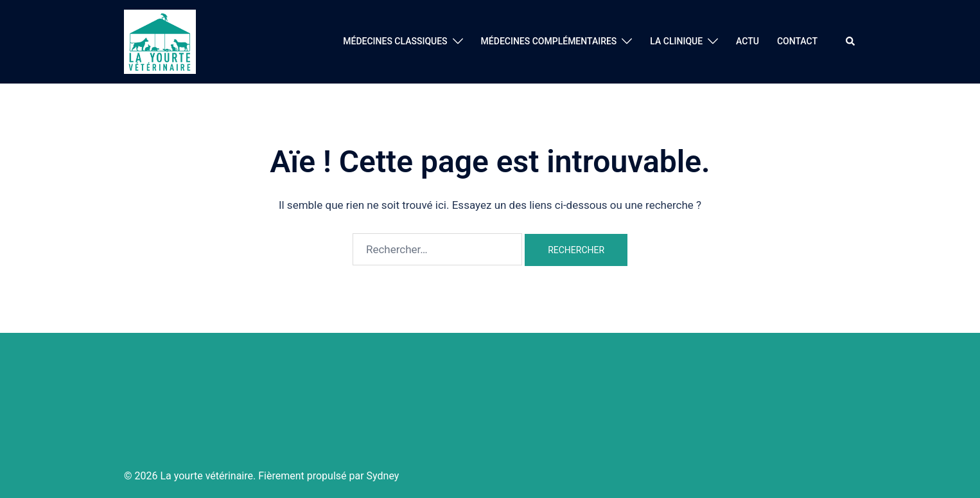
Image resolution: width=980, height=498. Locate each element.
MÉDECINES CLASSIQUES (395, 41)
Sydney (383, 476)
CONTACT (797, 41)
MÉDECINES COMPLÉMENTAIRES (549, 41)
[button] (851, 42)
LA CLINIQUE (676, 41)
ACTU (748, 41)
